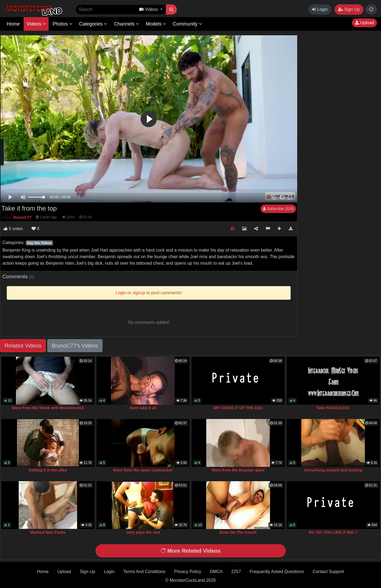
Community (188, 24)
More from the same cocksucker (143, 470)
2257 (236, 572)
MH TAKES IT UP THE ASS (238, 408)
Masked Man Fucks (48, 532)
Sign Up (349, 9)
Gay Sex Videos (39, 243)
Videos (36, 24)
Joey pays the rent (143, 532)
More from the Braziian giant (238, 470)
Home (13, 24)
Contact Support (328, 572)
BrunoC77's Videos (75, 346)
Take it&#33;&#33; (333, 408)
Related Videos (23, 346)
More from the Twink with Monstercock (48, 408)
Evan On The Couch (238, 532)
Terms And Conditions (144, 572)
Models (156, 24)
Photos (63, 24)
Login (320, 9)
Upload (364, 23)
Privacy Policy (188, 572)
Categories (93, 24)
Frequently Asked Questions (277, 572)
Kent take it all (143, 408)
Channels (127, 24)
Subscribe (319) (278, 209)
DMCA (216, 572)
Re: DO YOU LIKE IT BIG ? (333, 532)
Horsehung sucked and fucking (333, 470)
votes (13, 229)
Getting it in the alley (48, 470)
